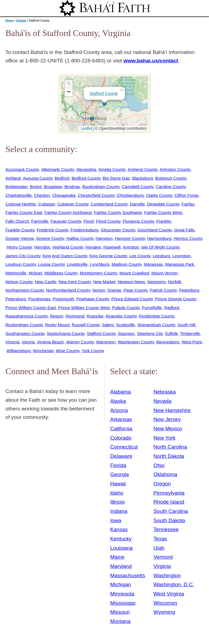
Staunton (126, 333)
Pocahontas (39, 299)
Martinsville (16, 273)
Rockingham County (24, 325)
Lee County (140, 256)
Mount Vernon (165, 273)
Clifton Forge (186, 195)
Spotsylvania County (66, 333)
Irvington (131, 247)
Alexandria (86, 169)
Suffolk (171, 333)
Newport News (131, 282)
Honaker (93, 247)
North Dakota (169, 456)
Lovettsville (77, 264)
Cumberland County (109, 204)
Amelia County (112, 169)
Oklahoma (165, 474)
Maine (117, 557)
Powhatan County (93, 299)
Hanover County (130, 238)
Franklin (164, 221)
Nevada (162, 401)
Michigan (121, 584)
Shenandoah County (156, 325)
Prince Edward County (132, 299)
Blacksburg (143, 178)
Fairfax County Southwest (118, 212)
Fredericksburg (84, 230)
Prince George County (175, 299)
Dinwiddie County (163, 204)
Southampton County (25, 333)
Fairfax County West (163, 212)
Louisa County (51, 264)
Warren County (80, 342)
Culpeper (46, 204)
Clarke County (159, 195)
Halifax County (80, 238)
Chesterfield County (96, 195)
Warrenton (106, 342)
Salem (108, 325)
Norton (99, 290)
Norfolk (175, 282)
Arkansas (121, 419)
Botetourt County (171, 178)
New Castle (46, 282)
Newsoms (156, 282)
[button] (92, 119)
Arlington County (175, 169)
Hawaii (118, 484)
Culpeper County (73, 204)
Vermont (163, 557)
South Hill (186, 325)
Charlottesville (19, 195)
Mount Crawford (134, 273)
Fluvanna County (138, 221)
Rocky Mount (57, 325)
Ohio (159, 465)
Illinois (117, 502)
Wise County (67, 351)
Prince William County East (31, 308)
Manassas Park (180, 264)
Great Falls (184, 230)
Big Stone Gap (116, 178)
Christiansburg (130, 195)
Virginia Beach (50, 342)
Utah (159, 548)
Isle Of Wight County (160, 247)
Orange (114, 290)
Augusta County (38, 178)
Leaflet (86, 128)
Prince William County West (84, 308)
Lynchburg (99, 264)
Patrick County (163, 290)
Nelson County (19, 282)
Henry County (19, 247)
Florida (118, 465)
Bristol (36, 187)
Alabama (121, 392)
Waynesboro (168, 342)
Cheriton (42, 195)
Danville (137, 204)
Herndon (42, 247)
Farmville (40, 221)
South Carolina (171, 511)
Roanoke (95, 316)
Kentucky (121, 539)
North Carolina (170, 447)
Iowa (116, 520)
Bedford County (86, 178)
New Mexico (168, 429)
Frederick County (53, 230)
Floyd (89, 221)
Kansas (119, 529)
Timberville (190, 333)
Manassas (153, 264)
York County (93, 351)
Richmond (75, 316)
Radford (172, 308)
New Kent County (75, 282)
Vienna (28, 342)
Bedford (62, 178)
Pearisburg (189, 290)
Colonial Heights (21, 204)
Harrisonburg (159, 238)
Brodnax (72, 187)
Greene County (50, 238)
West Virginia (169, 594)
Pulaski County (126, 308)
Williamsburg (19, 351)
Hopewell (112, 247)
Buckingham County (101, 187)
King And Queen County (65, 256)
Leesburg (161, 256)
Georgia (119, 474)
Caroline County (171, 187)
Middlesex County (61, 273)
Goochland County (155, 230)
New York (165, 438)
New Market (104, 282)
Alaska (118, 401)
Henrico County (188, 238)
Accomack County (22, 169)
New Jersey (167, 419)
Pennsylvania (169, 493)
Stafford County (104, 93)
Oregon (162, 484)
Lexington (182, 256)
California (121, 429)
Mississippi (123, 603)
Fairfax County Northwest (68, 212)
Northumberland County (68, 290)
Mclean (35, 273)
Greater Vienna (20, 238)
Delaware (121, 456)
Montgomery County (98, 273)
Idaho (117, 493)
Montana (120, 621)
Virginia (21, 21)
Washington (167, 575)
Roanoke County (121, 316)
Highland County (68, 247)
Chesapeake (64, 195)
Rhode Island (169, 502)
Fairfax (188, 204)
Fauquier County (66, 221)
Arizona (119, 410)
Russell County (86, 325)
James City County (23, 256)
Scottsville (126, 325)
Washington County (136, 342)
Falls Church (17, 221)
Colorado (121, 438)
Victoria (12, 342)
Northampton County (25, 290)
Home (9, 21)
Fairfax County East (24, 212)
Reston (57, 316)
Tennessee (166, 529)
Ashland (13, 178)
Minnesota (122, 594)
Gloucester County (118, 230)
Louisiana (121, 548)
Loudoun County (21, 264)
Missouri (120, 612)
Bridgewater (16, 187)
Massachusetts (128, 575)
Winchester (43, 351)
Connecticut (124, 447)
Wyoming (164, 612)
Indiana (119, 511)
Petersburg (16, 299)
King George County (108, 256)
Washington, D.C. (174, 584)
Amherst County (142, 169)
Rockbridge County (157, 316)
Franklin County (20, 230)
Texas (160, 539)
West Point (192, 342)
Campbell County (138, 187)
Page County (136, 290)
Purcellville (152, 308)
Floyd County (108, 221)
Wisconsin (165, 603)
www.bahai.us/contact (151, 61)
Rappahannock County (27, 316)
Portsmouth (63, 299)
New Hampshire (172, 410)
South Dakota (169, 520)
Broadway (53, 187)
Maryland (121, 566)
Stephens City (150, 333)
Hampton (104, 238)
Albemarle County (58, 169)
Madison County (127, 264)
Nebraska (165, 392)
